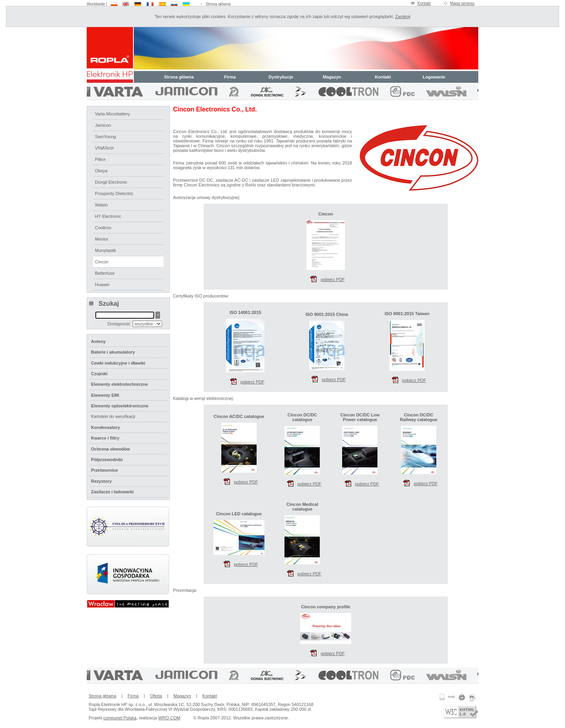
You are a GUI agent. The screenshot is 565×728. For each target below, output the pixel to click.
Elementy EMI (105, 395)
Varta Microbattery (112, 114)
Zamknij (403, 16)
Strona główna (218, 4)
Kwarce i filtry (105, 438)
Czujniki (99, 374)
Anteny (98, 341)
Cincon (102, 262)
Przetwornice (104, 470)
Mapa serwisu (462, 3)
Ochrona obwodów (110, 449)
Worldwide (96, 4)
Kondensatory (106, 427)
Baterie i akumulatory (113, 352)
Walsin (101, 205)
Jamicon (103, 125)
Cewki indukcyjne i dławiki (118, 363)
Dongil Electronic (111, 182)
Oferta (156, 696)
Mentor (102, 239)
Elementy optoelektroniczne (120, 406)
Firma (230, 77)
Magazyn (332, 77)
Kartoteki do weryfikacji (113, 416)
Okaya (101, 171)
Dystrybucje (281, 77)
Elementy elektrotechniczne (119, 384)
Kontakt (424, 3)
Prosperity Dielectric (114, 193)
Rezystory (101, 481)
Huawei (102, 285)
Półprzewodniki (107, 460)
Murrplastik (106, 250)
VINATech (104, 148)
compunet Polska (120, 718)
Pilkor (100, 159)
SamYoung (105, 137)
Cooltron (103, 228)
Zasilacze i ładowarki (112, 492)
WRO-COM (169, 718)
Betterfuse (105, 273)
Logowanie (434, 77)
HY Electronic (108, 216)
